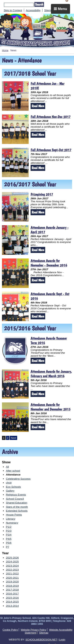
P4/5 (9, 539)
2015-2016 (12, 598)
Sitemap (49, 10)
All (7, 467)
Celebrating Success (18, 479)
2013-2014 (12, 606)
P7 (8, 547)
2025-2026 (12, 558)
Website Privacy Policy (33, 630)
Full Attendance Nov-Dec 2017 (51, 117)
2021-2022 (12, 574)
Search (39, 4)
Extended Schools (17, 511)
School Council (15, 499)
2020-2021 (12, 578)
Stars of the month (17, 507)
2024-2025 (12, 562)
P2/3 (9, 531)
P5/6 (9, 543)
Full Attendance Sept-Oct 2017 (51, 150)
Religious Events (16, 495)
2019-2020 (12, 582)
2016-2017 (12, 594)
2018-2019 (12, 586)
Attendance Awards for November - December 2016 (49, 263)
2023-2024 (12, 566)
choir (9, 483)
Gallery (10, 491)
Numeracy (12, 523)
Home (5, 50)
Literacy (11, 519)
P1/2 (9, 527)
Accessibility (33, 10)
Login (62, 640)
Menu (60, 9)
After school (13, 471)
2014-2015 (12, 602)
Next (13, 438)
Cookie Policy (10, 630)
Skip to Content (13, 10)
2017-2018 (12, 590)
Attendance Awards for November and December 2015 (51, 407)
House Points (14, 515)
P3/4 (9, 535)
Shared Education (17, 503)
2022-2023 (12, 570)
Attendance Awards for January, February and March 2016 (51, 374)
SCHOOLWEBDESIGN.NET (41, 640)
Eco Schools (13, 487)
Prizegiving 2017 (42, 194)
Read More (38, 106)
